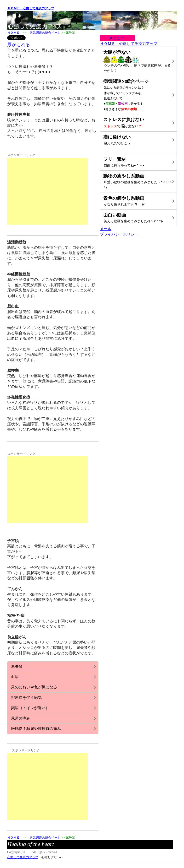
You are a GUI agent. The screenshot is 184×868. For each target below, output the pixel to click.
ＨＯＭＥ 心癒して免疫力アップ (31, 8)
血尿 (15, 677)
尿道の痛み (21, 718)
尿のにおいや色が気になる (34, 687)
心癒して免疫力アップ (23, 857)
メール (106, 229)
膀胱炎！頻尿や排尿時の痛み (36, 729)
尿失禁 (17, 666)
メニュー (115, 38)
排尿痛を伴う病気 (26, 698)
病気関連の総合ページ (45, 33)
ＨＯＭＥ (13, 33)
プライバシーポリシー (119, 234)
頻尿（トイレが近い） (30, 708)
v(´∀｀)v (138, 201)
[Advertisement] (47, 191)
